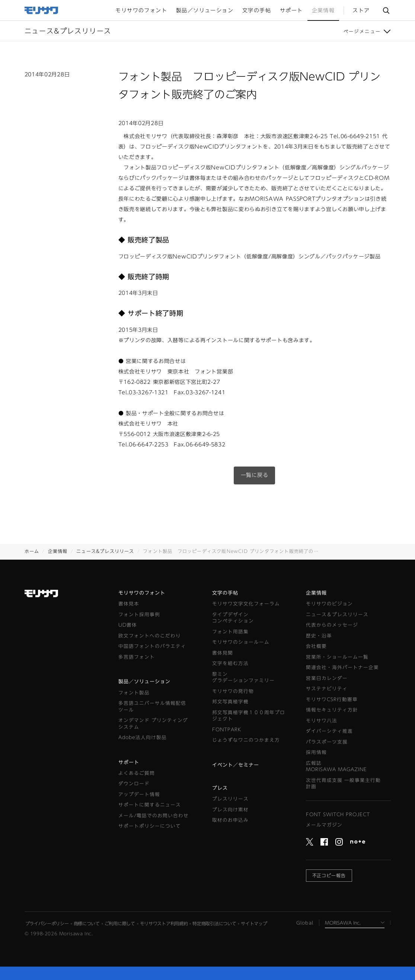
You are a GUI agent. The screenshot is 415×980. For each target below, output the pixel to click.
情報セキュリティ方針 (332, 710)
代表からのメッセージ (332, 625)
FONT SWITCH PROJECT (338, 814)
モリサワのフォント (142, 593)
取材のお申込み (230, 820)
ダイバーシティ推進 (329, 731)
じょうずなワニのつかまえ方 (246, 740)
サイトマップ (254, 923)
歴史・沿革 (319, 636)
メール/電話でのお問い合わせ (154, 816)
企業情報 (58, 551)
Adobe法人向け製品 (143, 737)
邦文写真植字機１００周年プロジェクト (249, 716)
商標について (87, 923)
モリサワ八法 (322, 721)
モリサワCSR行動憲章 (332, 699)
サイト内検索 (386, 10)
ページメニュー (362, 31)
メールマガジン (324, 825)
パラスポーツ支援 (327, 742)
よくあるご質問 (137, 773)
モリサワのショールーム (241, 642)
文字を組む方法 (230, 663)
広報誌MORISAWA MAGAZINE (336, 766)
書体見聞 (223, 653)
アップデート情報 (139, 794)
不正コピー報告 (329, 875)
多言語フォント (137, 657)
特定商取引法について (214, 923)
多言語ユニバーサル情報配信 (152, 707)
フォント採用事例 (139, 615)
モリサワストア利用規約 (164, 923)
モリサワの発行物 (233, 691)
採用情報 (316, 752)
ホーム (32, 551)
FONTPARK (227, 730)
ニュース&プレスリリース (105, 551)
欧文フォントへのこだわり (150, 636)
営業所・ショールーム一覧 (337, 657)
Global (305, 923)
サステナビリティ (327, 689)
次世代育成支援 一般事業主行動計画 (343, 784)
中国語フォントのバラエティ (152, 646)
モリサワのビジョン (329, 604)
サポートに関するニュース (150, 805)
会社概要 (316, 646)
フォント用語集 (230, 632)
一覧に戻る (255, 475)
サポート (129, 762)
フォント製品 (134, 693)
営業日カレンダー (327, 678)
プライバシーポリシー (47, 923)
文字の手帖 (225, 593)
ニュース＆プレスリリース (337, 615)
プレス (220, 788)
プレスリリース (230, 799)
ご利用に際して (120, 923)
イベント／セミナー (236, 765)
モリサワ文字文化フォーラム (246, 604)
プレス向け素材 (230, 810)
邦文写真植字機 (230, 702)
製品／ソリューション (144, 682)
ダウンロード (134, 784)
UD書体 (128, 625)
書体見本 (129, 604)
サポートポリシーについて (150, 826)
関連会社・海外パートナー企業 (342, 667)
